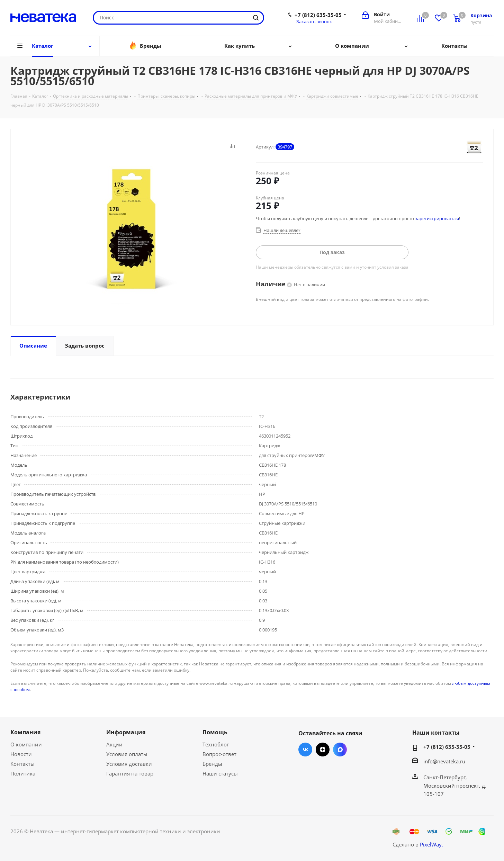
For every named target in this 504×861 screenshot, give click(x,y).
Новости (21, 754)
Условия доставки (129, 764)
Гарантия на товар (130, 773)
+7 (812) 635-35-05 (318, 15)
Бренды (212, 764)
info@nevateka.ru (444, 761)
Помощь (215, 732)
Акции (114, 744)
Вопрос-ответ (219, 754)
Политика (23, 773)
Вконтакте (305, 750)
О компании (26, 744)
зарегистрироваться (437, 218)
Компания (25, 732)
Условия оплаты (127, 754)
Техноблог (216, 744)
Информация (126, 732)
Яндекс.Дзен (323, 750)
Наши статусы (220, 773)
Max (340, 750)
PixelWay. (431, 844)
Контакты (22, 764)
